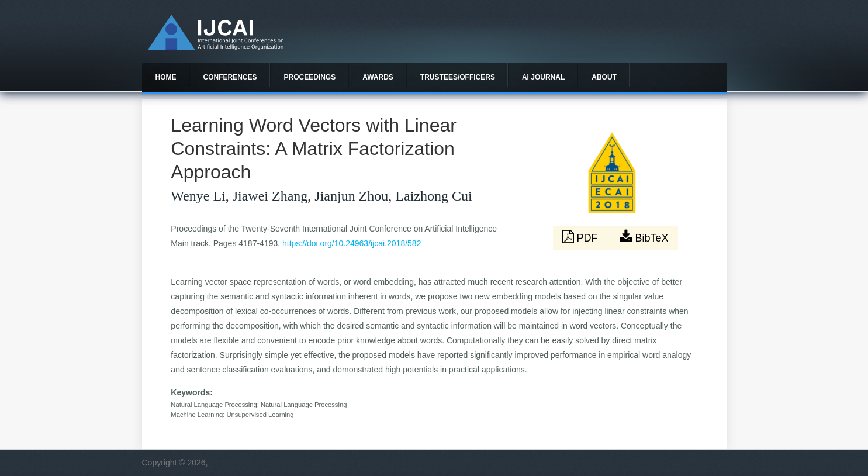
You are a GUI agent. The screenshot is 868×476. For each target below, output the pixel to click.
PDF (582, 237)
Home (166, 77)
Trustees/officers (458, 77)
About (604, 77)
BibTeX (644, 237)
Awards (378, 77)
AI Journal (543, 77)
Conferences (230, 77)
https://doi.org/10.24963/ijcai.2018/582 (352, 243)
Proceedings (310, 77)
